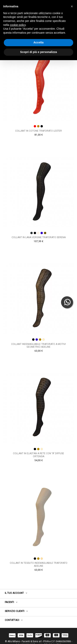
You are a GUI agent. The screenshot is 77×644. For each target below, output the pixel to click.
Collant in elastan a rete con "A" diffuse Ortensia (38, 455)
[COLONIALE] (38, 233)
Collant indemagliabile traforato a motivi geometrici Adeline (38, 345)
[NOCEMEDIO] (38, 126)
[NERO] (35, 233)
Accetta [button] (39, 42)
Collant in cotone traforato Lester (38, 131)
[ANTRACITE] (32, 233)
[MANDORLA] (43, 340)
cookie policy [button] (18, 25)
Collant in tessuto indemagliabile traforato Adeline (39, 564)
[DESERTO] (40, 340)
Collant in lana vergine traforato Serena (39, 237)
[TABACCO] (45, 233)
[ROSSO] (35, 126)
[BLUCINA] (42, 233)
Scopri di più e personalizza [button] (38, 52)
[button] (72, 6)
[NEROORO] (42, 126)
